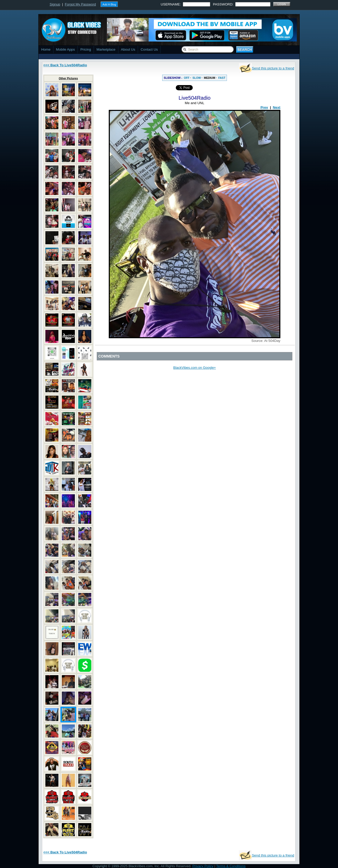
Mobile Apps (66, 49)
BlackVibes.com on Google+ (194, 368)
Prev (264, 107)
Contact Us (149, 49)
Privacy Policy (203, 866)
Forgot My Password (80, 4)
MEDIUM (210, 78)
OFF (187, 78)
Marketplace (106, 49)
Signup (55, 4)
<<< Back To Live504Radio (65, 65)
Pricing (86, 49)
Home (46, 49)
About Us (128, 49)
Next (277, 107)
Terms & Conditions (231, 866)
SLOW (197, 78)
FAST (222, 78)
